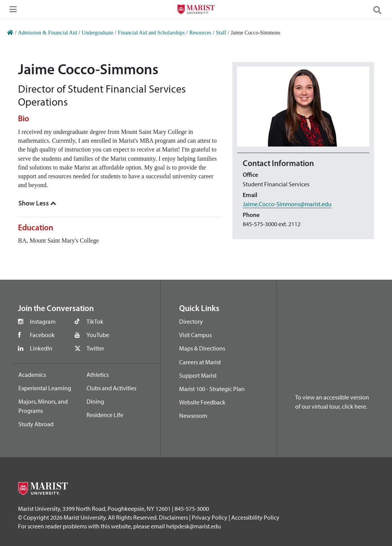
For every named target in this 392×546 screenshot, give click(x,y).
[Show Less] (37, 203)
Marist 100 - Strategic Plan (212, 389)
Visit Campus (195, 335)
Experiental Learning (45, 388)
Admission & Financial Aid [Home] (47, 33)
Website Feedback (202, 402)
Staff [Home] (221, 33)
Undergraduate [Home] (97, 33)
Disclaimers (173, 517)
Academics (32, 375)
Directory (191, 321)
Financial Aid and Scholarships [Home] (151, 33)
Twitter (95, 348)
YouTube (98, 335)
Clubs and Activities (111, 388)
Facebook (42, 335)
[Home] (10, 33)
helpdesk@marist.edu (194, 526)
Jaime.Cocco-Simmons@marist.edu (287, 204)
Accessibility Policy (255, 517)
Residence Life (105, 415)
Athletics (98, 375)
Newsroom (193, 416)
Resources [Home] (200, 33)
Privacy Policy (210, 517)
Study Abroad (36, 424)
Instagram (43, 321)
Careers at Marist (200, 362)
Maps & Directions (202, 348)
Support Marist (198, 375)
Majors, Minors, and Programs (43, 406)
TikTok (95, 321)
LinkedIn (41, 348)
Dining (95, 401)
